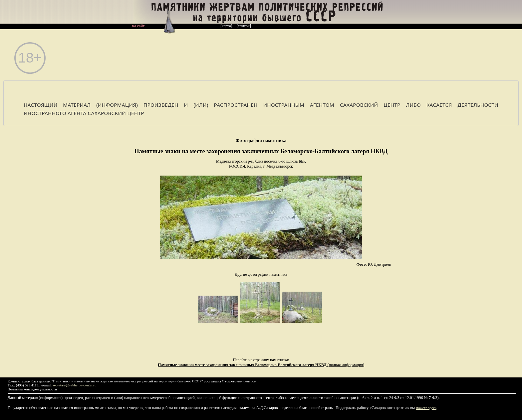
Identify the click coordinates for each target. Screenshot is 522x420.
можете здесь (426, 408)
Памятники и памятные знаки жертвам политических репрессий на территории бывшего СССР (127, 381)
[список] (244, 26)
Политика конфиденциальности (32, 389)
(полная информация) (261, 365)
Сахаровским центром (239, 381)
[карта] (226, 26)
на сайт (138, 26)
